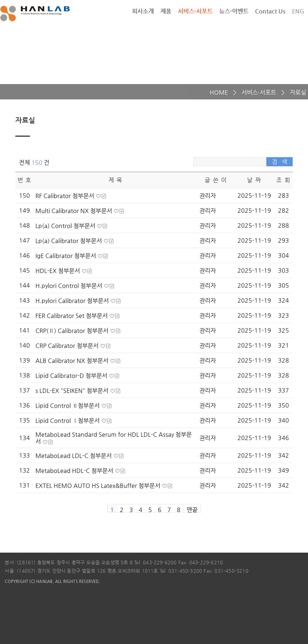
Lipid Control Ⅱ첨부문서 (68, 406)
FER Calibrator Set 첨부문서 (72, 316)
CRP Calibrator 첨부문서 (68, 346)
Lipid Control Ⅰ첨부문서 (68, 421)
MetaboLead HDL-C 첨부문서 (75, 471)
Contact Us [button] (270, 11)
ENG (298, 11)
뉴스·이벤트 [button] (234, 11)
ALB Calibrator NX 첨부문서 (73, 361)
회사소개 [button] (143, 11)
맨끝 (192, 509)
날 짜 (254, 180)
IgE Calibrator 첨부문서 (66, 256)
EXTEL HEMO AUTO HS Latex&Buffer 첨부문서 (99, 486)
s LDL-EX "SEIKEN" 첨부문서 (73, 391)
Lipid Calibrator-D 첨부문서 (72, 376)
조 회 (283, 180)
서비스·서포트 (259, 92)
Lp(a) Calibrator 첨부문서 (69, 241)
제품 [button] (166, 11)
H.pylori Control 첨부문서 (70, 286)
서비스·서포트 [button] (195, 11)
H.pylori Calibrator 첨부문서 (73, 301)
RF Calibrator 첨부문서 (66, 196)
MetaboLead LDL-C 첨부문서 (74, 456)
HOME (219, 92)
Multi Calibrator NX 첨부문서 (75, 211)
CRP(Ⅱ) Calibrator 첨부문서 (73, 331)
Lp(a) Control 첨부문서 (66, 226)
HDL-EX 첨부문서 (58, 271)
